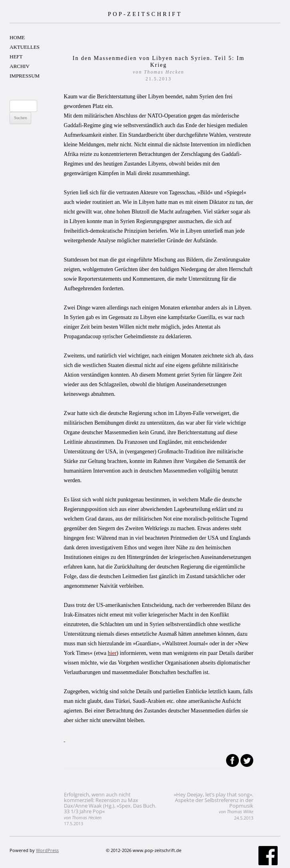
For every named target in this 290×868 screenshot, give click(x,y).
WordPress (47, 850)
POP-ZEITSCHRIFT (145, 14)
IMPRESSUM (25, 76)
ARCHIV (20, 66)
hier (112, 653)
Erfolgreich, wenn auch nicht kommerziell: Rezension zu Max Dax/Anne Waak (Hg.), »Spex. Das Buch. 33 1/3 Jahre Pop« (110, 809)
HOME (17, 37)
